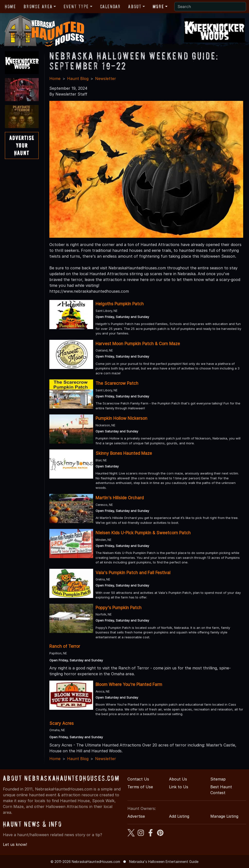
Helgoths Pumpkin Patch (120, 304)
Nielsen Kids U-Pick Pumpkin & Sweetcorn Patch (143, 533)
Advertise (136, 816)
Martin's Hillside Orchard (120, 498)
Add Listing (179, 816)
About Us (178, 779)
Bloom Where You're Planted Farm (129, 684)
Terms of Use (140, 787)
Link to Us (179, 787)
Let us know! (15, 844)
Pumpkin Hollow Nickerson (121, 418)
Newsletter (106, 79)
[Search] (210, 7)
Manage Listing (224, 816)
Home (10, 7)
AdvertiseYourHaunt (22, 145)
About (135, 7)
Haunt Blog (78, 79)
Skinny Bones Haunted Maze (124, 453)
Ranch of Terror (65, 646)
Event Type (76, 7)
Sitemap (218, 779)
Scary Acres (62, 723)
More (158, 7)
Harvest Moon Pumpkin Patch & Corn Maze (138, 344)
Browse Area (38, 7)
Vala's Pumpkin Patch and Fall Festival (133, 573)
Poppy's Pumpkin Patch (119, 608)
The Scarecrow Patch (117, 383)
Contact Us (138, 779)
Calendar (110, 7)
